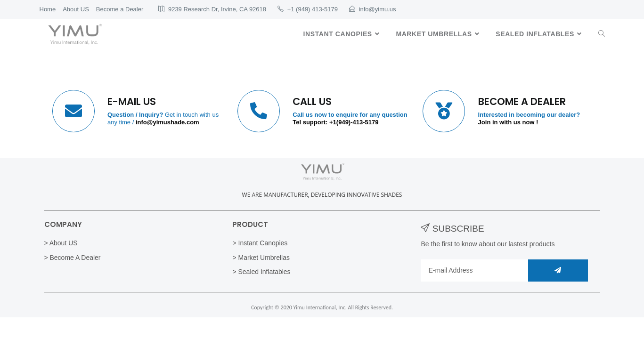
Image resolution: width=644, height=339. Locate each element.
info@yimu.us (378, 9)
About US (76, 9)
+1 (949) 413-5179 (313, 9)
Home (48, 9)
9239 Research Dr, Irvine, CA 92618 (217, 9)
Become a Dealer (120, 9)
